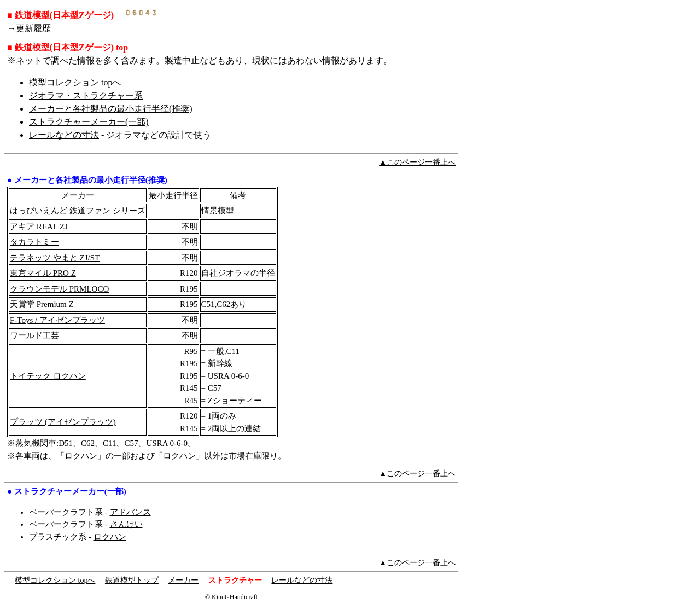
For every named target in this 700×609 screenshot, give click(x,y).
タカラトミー (34, 242)
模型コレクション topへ (75, 82)
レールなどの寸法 (64, 135)
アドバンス (130, 512)
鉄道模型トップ (132, 580)
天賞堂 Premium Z (42, 304)
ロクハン (110, 537)
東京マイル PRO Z (43, 273)
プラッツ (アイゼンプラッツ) (63, 422)
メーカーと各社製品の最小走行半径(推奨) (111, 109)
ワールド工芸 (34, 335)
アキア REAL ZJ (39, 227)
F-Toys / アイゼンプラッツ (57, 320)
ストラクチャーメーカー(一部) (89, 122)
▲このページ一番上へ (417, 162)
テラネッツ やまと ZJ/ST (55, 258)
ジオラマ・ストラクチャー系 (86, 95)
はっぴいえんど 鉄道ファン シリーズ (78, 211)
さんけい (126, 524)
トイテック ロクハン (48, 376)
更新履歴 (33, 28)
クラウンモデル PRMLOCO (59, 289)
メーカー (183, 580)
